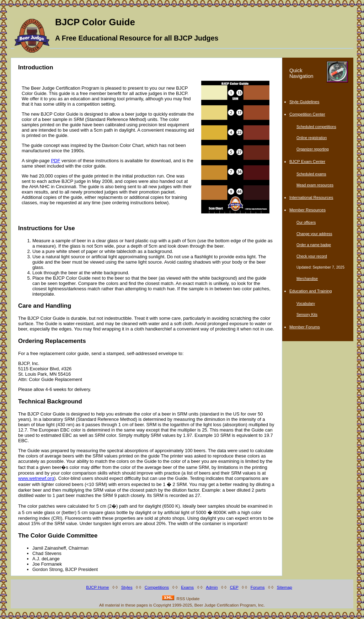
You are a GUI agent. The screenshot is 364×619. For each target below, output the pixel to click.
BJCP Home (97, 587)
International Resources (311, 197)
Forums (258, 587)
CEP (234, 587)
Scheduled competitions (316, 127)
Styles (127, 587)
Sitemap (285, 587)
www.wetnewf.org (36, 478)
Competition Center (307, 114)
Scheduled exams (311, 174)
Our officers (306, 222)
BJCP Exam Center (307, 161)
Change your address (314, 234)
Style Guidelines (304, 102)
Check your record (312, 256)
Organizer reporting (313, 149)
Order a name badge (314, 245)
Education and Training (311, 291)
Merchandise (307, 279)
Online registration (312, 138)
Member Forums (305, 327)
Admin (212, 587)
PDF (55, 161)
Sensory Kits (307, 314)
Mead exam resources (315, 185)
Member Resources (307, 210)
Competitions (157, 587)
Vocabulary (306, 303)
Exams (187, 587)
